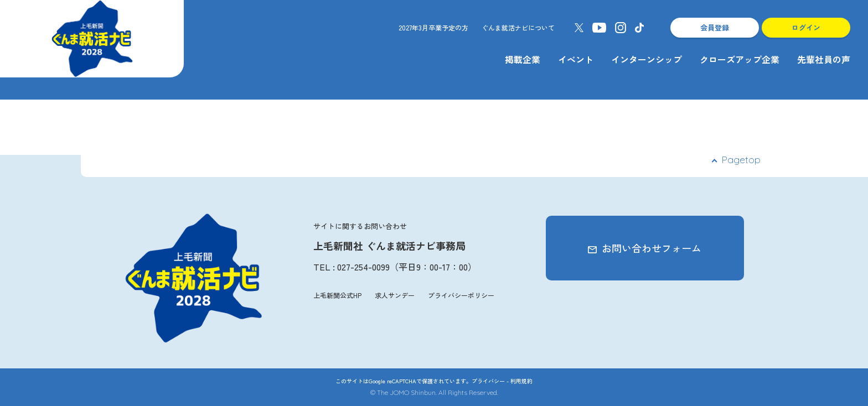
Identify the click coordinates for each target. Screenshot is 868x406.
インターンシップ (647, 59)
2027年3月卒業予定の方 (433, 27)
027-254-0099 (363, 267)
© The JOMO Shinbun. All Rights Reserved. (434, 392)
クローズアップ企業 (740, 59)
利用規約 (521, 381)
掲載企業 (523, 59)
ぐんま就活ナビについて (518, 27)
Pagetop (741, 160)
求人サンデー (395, 295)
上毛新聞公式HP (337, 295)
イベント (576, 59)
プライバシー (488, 381)
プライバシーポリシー (461, 295)
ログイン (806, 27)
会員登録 (715, 27)
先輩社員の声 (824, 59)
